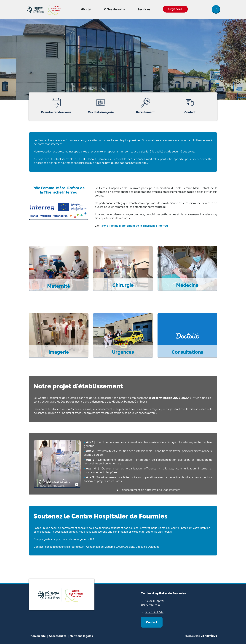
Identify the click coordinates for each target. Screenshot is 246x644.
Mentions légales (81, 636)
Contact (152, 622)
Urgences (175, 9)
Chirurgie (123, 285)
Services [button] (144, 9)
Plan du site (38, 636)
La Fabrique (209, 636)
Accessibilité (58, 636)
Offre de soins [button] (115, 9)
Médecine (187, 285)
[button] (57, 465)
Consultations (187, 352)
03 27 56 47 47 (154, 612)
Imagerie (59, 352)
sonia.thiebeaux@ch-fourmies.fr (64, 547)
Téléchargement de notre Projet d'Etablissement (150, 490)
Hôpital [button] (86, 9)
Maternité (59, 286)
